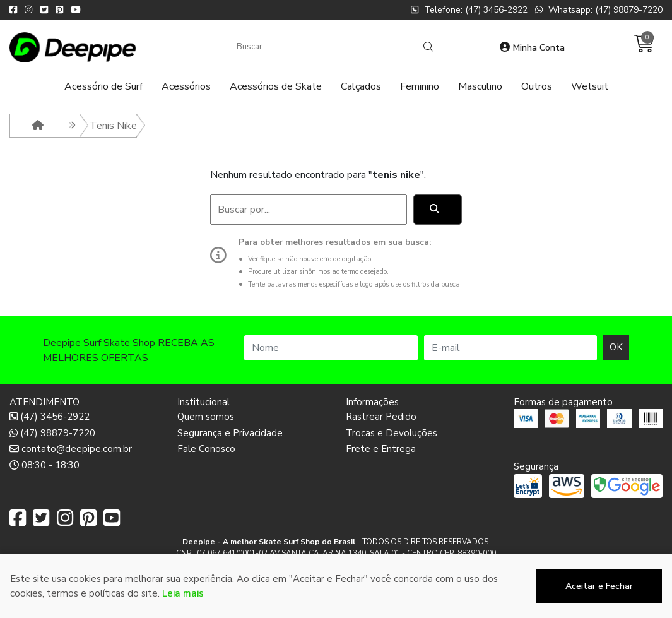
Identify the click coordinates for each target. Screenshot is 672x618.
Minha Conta (532, 48)
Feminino (420, 86)
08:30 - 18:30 (44, 465)
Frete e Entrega (381, 449)
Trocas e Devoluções (392, 433)
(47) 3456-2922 (50, 417)
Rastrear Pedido (381, 417)
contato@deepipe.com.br (71, 449)
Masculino (480, 86)
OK (616, 347)
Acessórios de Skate (276, 86)
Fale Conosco (206, 449)
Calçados (361, 86)
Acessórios (186, 86)
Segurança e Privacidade (230, 433)
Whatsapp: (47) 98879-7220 (599, 10)
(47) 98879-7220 (52, 433)
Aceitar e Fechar (599, 586)
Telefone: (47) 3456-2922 (469, 10)
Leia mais (183, 593)
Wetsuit (590, 86)
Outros (537, 86)
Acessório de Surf (103, 86)
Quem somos (206, 417)
